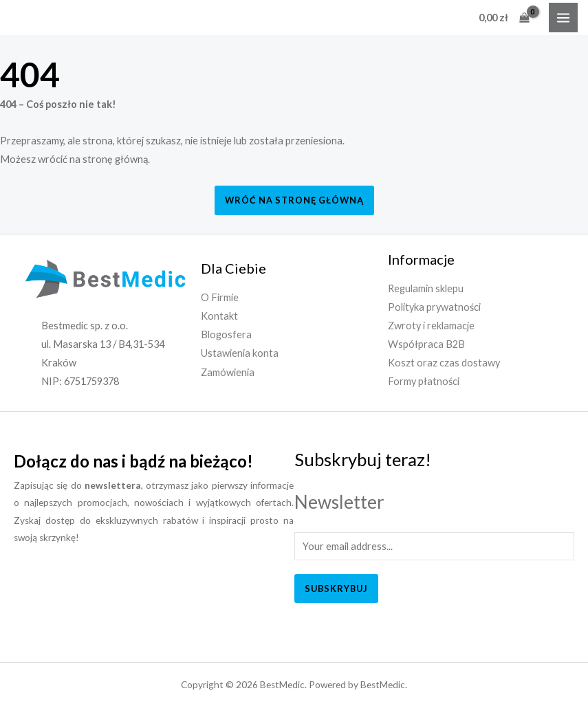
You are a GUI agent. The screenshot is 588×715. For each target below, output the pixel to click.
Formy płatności (424, 381)
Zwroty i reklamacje (431, 326)
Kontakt (219, 316)
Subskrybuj (336, 588)
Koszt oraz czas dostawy (444, 363)
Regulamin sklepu (426, 288)
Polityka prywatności (434, 307)
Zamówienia (228, 372)
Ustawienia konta (240, 353)
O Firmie (220, 297)
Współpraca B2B (426, 344)
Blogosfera (226, 334)
